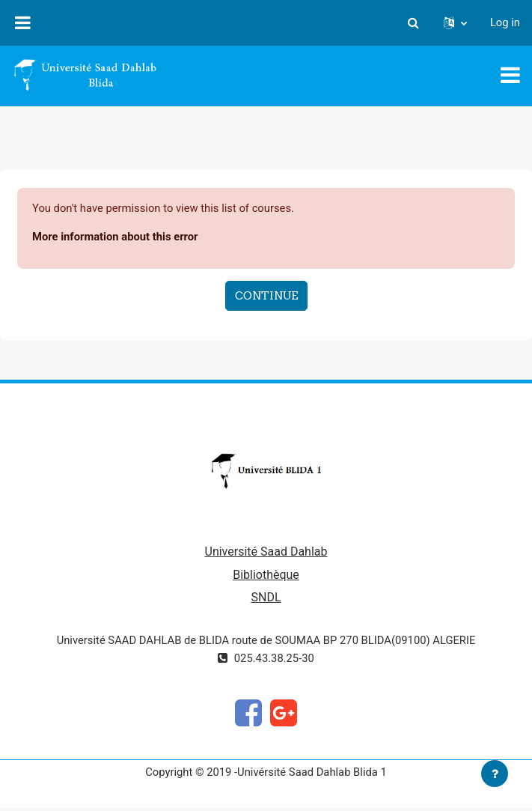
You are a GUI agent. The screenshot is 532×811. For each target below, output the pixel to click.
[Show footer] (495, 774)
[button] (414, 22)
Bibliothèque (266, 575)
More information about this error (115, 237)
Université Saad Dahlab (266, 552)
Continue (266, 295)
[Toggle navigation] (510, 75)
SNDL (266, 597)
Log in (505, 22)
